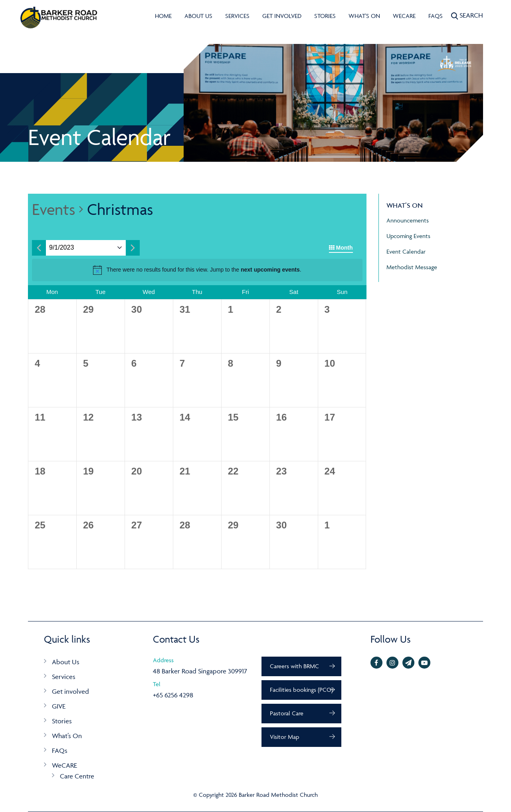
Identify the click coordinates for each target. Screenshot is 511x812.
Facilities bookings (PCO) (301, 690)
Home (163, 16)
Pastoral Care (287, 713)
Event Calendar (406, 251)
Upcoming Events (408, 236)
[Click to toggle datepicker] (61, 248)
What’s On (67, 736)
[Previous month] (39, 248)
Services (237, 16)
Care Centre (77, 776)
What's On (364, 16)
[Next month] (133, 248)
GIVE (59, 706)
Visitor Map (284, 737)
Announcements (408, 220)
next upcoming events (270, 270)
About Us (198, 16)
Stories (325, 16)
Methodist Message (412, 267)
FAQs (436, 16)
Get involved (282, 16)
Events (53, 209)
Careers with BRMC (294, 666)
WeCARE (404, 16)
